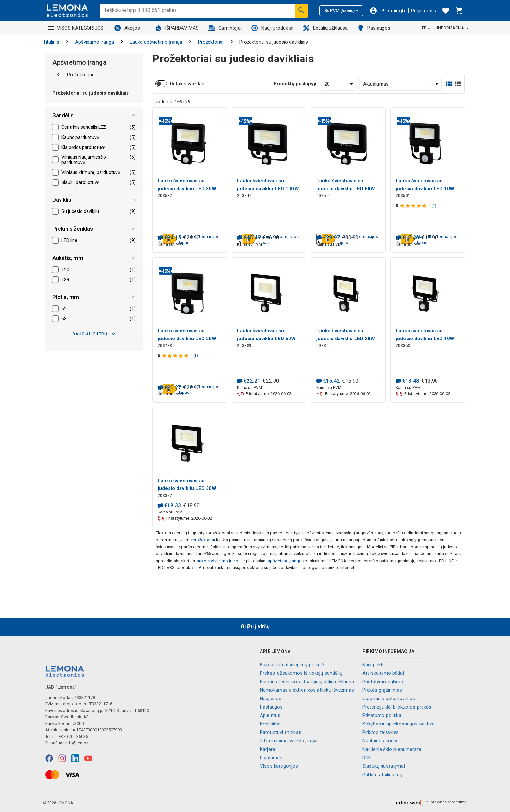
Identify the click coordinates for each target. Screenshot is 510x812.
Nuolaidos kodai (380, 741)
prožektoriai (204, 540)
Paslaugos (374, 28)
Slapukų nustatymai (384, 766)
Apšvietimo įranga (94, 42)
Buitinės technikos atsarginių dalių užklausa (307, 682)
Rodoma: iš (173, 102)
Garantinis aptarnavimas (389, 699)
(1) (434, 206)
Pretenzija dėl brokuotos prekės (397, 707)
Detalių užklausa (325, 28)
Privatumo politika (382, 715)
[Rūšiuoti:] (401, 84)
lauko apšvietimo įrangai (219, 561)
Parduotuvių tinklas (281, 732)
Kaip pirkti (373, 665)
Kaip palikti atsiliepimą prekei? (292, 665)
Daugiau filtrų (94, 334)
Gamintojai (225, 28)
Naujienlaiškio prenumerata (392, 749)
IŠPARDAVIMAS (177, 28)
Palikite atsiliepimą (382, 775)
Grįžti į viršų (255, 626)
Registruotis (423, 11)
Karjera (268, 749)
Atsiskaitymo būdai (383, 673)
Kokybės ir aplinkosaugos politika (398, 724)
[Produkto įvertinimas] (414, 206)
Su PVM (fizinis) (341, 11)
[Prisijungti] (387, 11)
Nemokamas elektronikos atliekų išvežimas (307, 690)
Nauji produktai (272, 28)
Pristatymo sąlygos (383, 682)
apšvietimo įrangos (286, 561)
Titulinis (51, 42)
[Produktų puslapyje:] (338, 84)
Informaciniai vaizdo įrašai (289, 741)
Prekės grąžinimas (382, 690)
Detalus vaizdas (187, 84)
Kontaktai (270, 724)
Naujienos (271, 699)
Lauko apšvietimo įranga (156, 42)
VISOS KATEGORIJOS (76, 28)
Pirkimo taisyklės (381, 732)
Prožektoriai (211, 42)
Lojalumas (271, 758)
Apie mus (270, 715)
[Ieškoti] (301, 10)
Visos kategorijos (279, 766)
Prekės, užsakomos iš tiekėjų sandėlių (301, 673)
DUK (367, 758)
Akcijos (127, 28)
